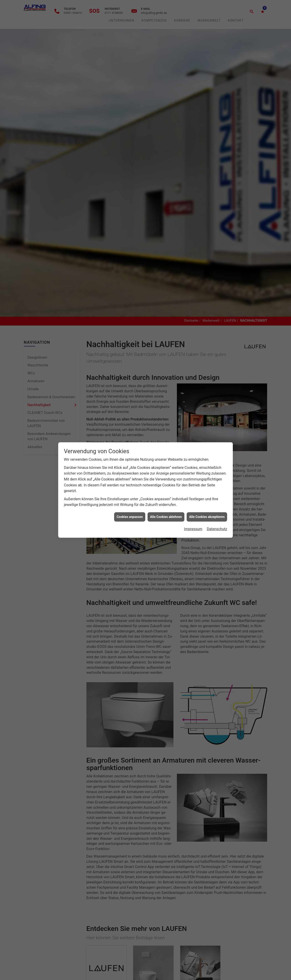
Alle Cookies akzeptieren (207, 510)
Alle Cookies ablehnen (166, 510)
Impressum (193, 522)
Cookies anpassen (130, 510)
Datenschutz (217, 522)
